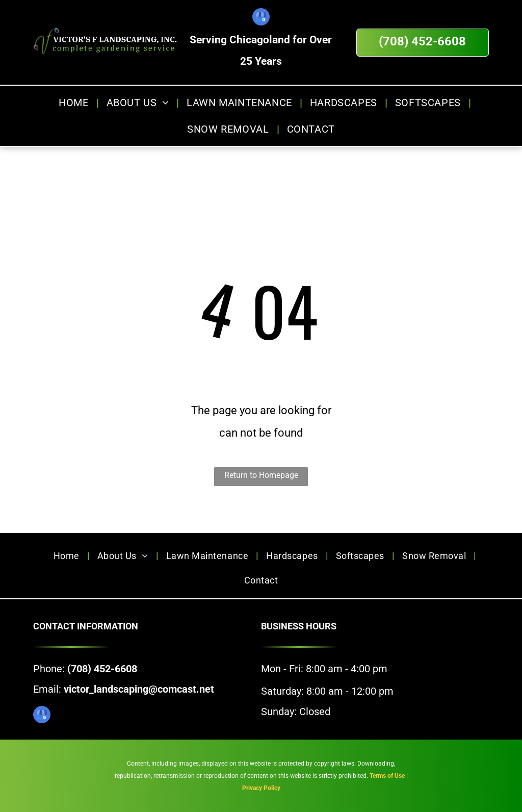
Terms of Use (387, 776)
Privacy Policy (261, 788)
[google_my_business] (261, 18)
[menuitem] (75, 103)
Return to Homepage (261, 475)
